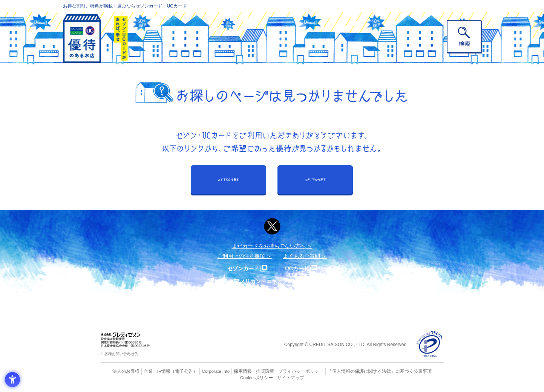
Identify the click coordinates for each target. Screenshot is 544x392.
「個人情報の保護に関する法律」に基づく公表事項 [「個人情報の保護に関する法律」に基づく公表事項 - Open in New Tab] (355, 371)
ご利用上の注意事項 (241, 256)
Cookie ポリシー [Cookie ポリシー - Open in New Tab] (422, 371)
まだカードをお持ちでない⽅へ (269, 246)
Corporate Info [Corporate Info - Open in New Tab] (203, 371)
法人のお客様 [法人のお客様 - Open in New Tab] (119, 371)
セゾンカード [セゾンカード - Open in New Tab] (242, 268)
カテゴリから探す (315, 179)
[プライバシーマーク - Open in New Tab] (430, 344)
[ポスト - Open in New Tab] (272, 226)
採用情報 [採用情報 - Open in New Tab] (228, 371)
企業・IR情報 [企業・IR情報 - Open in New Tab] (148, 371)
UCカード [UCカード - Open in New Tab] (299, 268)
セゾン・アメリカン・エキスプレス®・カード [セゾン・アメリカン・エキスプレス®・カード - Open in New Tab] (268, 281)
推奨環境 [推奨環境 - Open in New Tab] (249, 371)
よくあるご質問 (302, 256)
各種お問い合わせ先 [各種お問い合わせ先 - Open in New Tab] (121, 354)
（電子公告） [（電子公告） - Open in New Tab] (173, 371)
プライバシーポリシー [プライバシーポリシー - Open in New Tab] (282, 371)
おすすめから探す (228, 179)
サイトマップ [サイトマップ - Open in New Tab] (272, 378)
